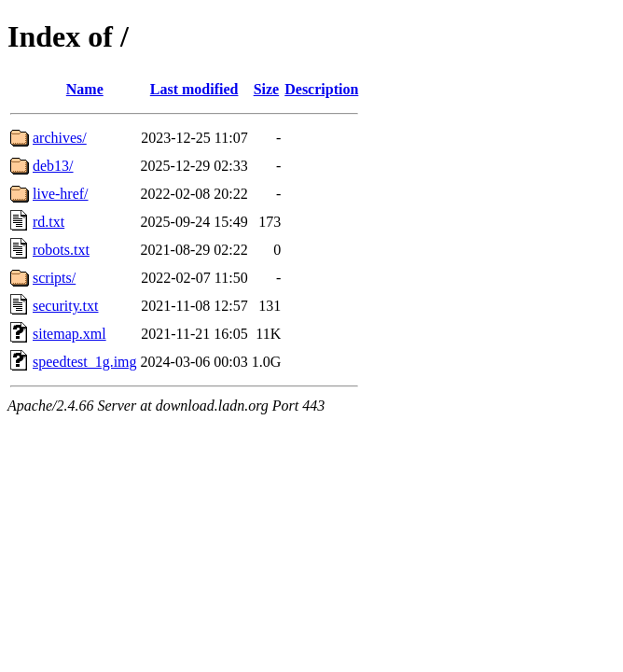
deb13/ (53, 166)
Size (267, 89)
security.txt (66, 306)
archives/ (60, 138)
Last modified (194, 89)
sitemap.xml (69, 334)
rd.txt (48, 222)
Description (321, 89)
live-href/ (61, 194)
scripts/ (54, 278)
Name (85, 89)
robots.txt (61, 250)
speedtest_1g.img (85, 362)
